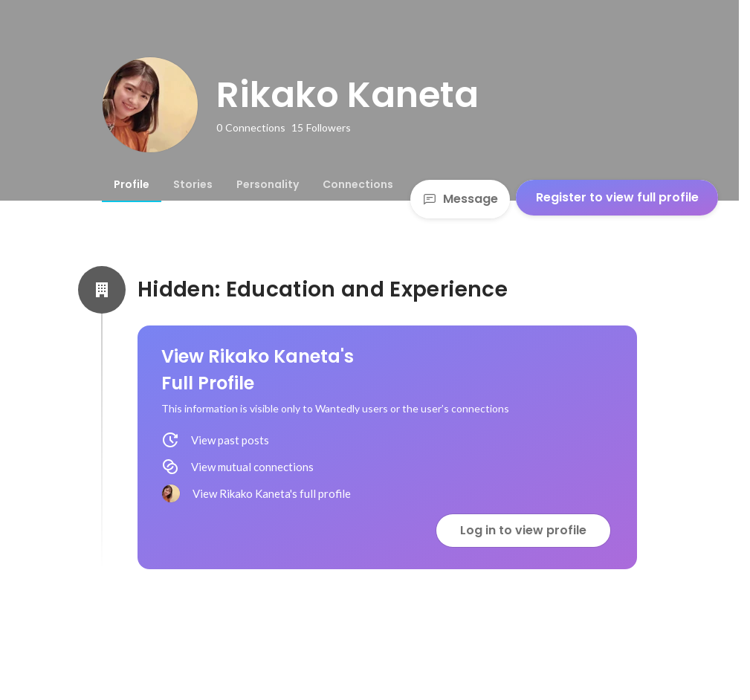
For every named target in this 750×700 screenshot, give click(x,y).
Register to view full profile (617, 197)
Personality (268, 184)
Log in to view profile (523, 530)
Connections (358, 184)
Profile (132, 184)
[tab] (132, 184)
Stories (193, 184)
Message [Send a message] (460, 199)
